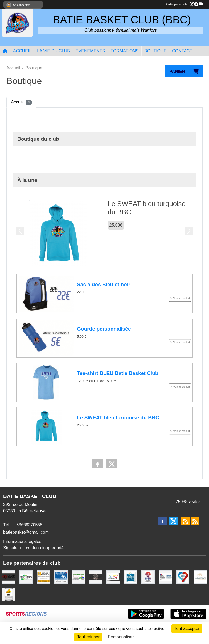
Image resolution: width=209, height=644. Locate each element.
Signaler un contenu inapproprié (33, 548)
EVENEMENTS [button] (90, 51)
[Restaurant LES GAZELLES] (96, 577)
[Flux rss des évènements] (195, 521)
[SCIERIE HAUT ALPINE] (78, 577)
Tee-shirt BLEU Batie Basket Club (118, 373)
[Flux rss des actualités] (185, 521)
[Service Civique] (183, 577)
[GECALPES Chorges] (26, 577)
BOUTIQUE (155, 51)
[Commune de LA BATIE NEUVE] (113, 577)
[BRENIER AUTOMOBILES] (44, 577)
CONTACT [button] (182, 51)
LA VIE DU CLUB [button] (54, 51)
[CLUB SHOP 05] (9, 577)
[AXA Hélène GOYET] (61, 577)
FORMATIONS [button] (124, 51)
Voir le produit (181, 298)
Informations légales (22, 541)
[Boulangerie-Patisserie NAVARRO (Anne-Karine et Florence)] (200, 577)
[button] (20, 231)
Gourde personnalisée (104, 329)
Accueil (21, 102)
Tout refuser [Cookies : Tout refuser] (88, 637)
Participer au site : (185, 4)
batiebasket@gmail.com (26, 532)
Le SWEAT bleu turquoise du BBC (118, 418)
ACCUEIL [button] (22, 51)
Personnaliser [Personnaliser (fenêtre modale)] (121, 637)
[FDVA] (165, 577)
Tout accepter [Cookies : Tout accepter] (187, 628)
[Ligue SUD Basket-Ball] (9, 594)
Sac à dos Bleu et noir (104, 285)
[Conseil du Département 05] (131, 577)
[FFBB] (148, 577)
